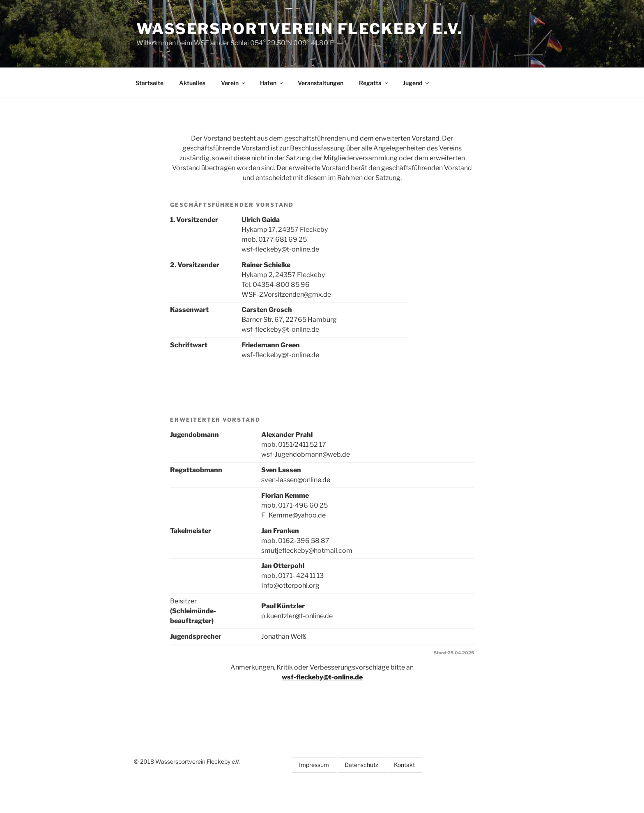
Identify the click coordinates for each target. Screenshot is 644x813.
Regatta (374, 83)
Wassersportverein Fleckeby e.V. (300, 29)
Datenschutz (361, 765)
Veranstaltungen (321, 83)
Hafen (272, 83)
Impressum (314, 765)
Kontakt (404, 765)
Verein (234, 83)
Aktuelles (192, 83)
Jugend (416, 83)
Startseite (149, 83)
